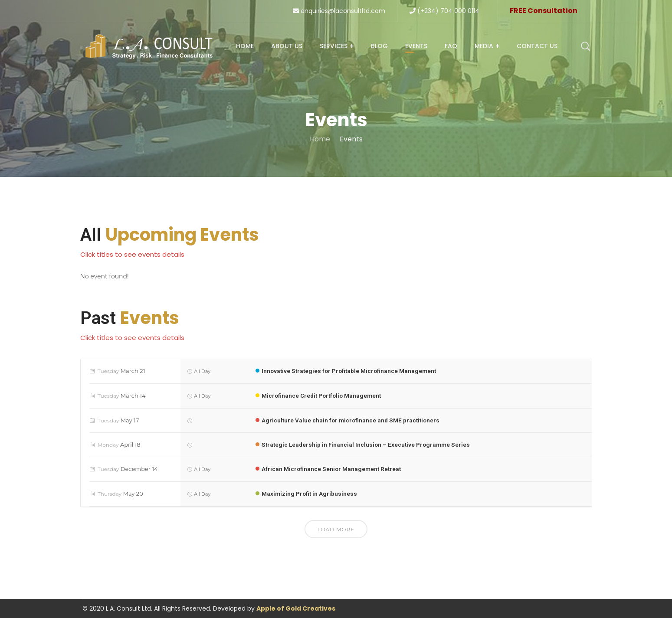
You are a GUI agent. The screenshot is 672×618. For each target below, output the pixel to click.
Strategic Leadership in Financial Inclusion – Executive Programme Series (368, 445)
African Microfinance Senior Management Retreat (333, 469)
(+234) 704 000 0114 (444, 11)
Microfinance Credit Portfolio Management (323, 396)
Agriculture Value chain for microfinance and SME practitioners (352, 420)
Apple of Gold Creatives (296, 608)
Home (320, 139)
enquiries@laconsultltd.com (339, 11)
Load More (336, 529)
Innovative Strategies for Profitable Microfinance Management (351, 371)
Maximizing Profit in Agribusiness (310, 494)
